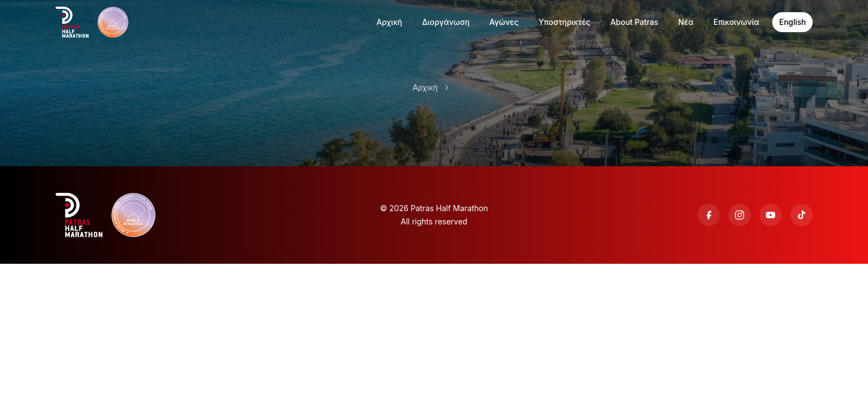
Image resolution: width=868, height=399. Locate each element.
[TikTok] (802, 215)
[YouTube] (771, 215)
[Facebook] (709, 215)
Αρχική (425, 87)
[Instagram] (740, 215)
